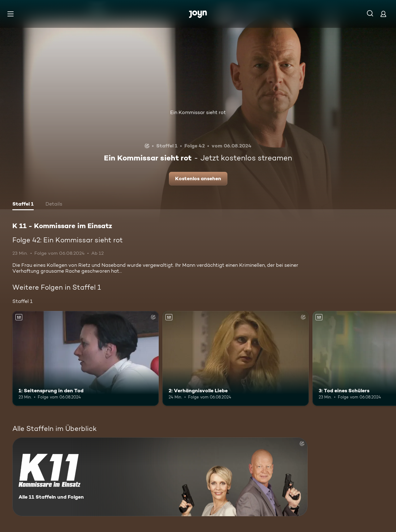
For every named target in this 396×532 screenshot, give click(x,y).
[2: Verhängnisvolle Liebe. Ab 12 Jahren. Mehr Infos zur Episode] (236, 358)
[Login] (383, 14)
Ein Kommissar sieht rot (198, 112)
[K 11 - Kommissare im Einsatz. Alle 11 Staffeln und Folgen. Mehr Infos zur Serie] (160, 477)
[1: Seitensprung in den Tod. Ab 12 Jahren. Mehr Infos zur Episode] (86, 358)
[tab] (23, 205)
